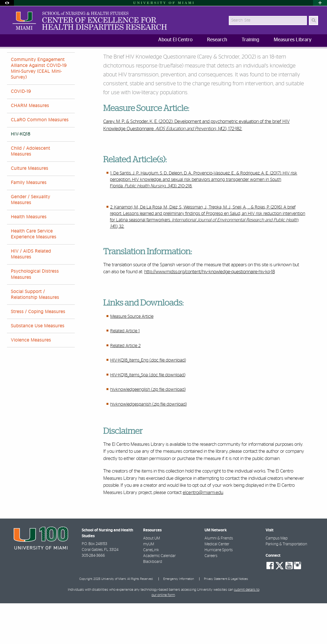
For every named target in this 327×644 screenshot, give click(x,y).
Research (51, 60)
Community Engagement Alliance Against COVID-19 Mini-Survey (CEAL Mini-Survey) (39, 109)
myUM (149, 585)
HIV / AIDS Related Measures (31, 295)
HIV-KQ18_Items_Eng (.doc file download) (148, 401)
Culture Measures (30, 209)
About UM (152, 579)
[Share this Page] (316, 57)
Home (30, 60)
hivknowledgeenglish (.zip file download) (148, 430)
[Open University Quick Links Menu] (320, 3)
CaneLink (151, 591)
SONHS (12, 60)
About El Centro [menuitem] (175, 40)
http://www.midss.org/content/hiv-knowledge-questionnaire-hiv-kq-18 (210, 312)
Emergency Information (179, 620)
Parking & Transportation (286, 585)
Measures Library (81, 60)
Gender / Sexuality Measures (31, 240)
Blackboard (153, 602)
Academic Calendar (159, 597)
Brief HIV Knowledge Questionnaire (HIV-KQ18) (139, 60)
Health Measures (29, 258)
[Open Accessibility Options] (7, 3)
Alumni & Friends (219, 579)
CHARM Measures (30, 146)
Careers (211, 597)
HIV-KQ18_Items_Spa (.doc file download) (148, 416)
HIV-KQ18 (21, 175)
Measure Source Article (132, 357)
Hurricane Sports (219, 591)
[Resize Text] (303, 56)
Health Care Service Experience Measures (34, 275)
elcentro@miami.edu (203, 533)
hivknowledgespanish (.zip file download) (148, 445)
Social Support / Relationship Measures (35, 335)
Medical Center (217, 585)
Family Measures (29, 223)
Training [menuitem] (250, 40)
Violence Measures (31, 381)
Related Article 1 (125, 372)
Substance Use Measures (38, 367)
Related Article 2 (125, 386)
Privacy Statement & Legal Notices (226, 620)
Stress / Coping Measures (38, 352)
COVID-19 (21, 132)
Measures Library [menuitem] (293, 40)
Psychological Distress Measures (35, 315)
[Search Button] (313, 20)
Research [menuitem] (217, 40)
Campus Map (277, 579)
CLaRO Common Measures (40, 161)
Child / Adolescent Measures (31, 192)
